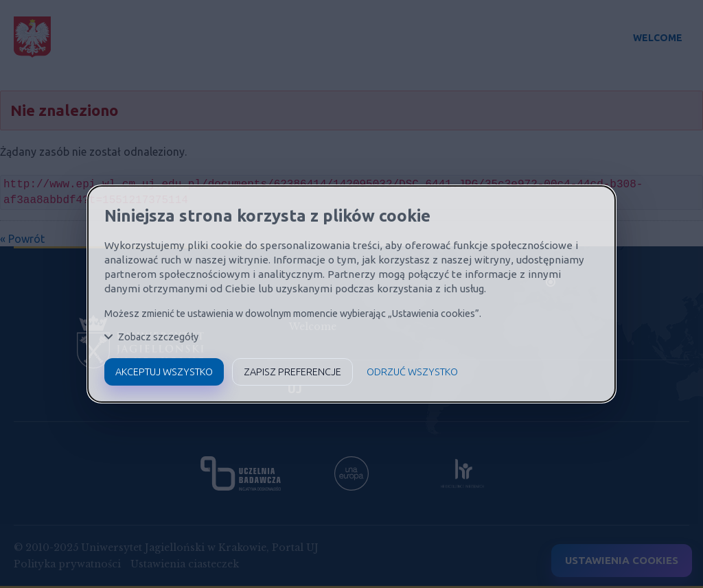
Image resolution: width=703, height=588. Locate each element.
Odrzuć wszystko (412, 372)
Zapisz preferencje (292, 372)
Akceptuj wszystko (164, 372)
